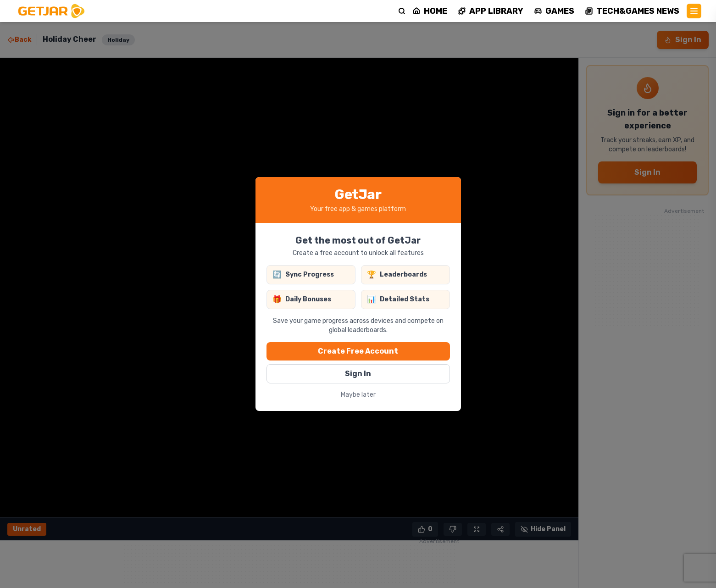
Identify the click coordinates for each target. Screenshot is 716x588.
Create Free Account (358, 351)
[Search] (402, 11)
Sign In (358, 374)
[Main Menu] (694, 11)
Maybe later (358, 395)
